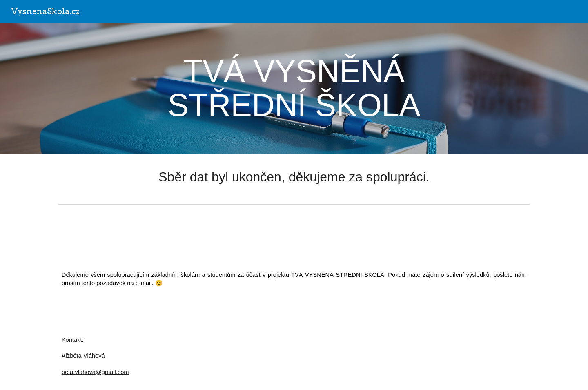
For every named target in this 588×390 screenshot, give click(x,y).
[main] (294, 88)
